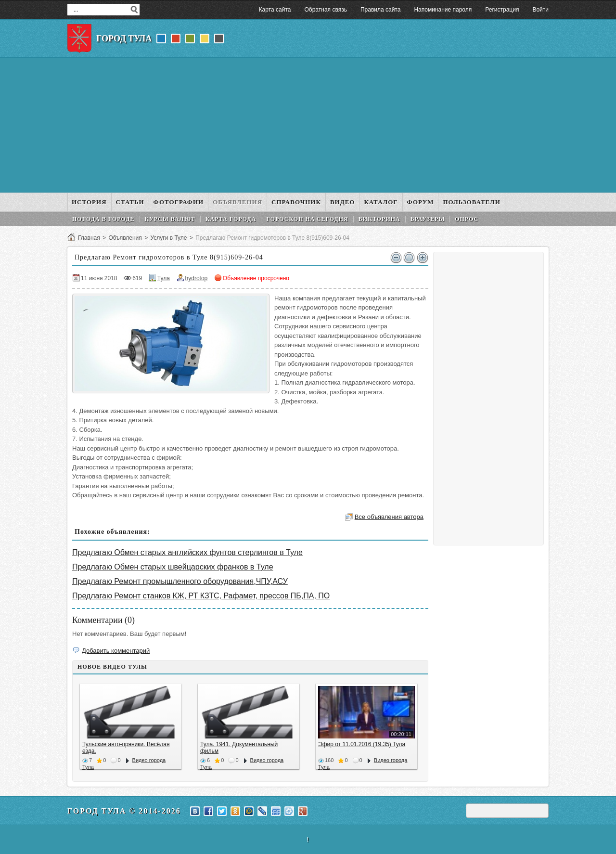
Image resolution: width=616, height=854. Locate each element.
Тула (164, 278)
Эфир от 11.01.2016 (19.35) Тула (362, 744)
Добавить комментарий (116, 651)
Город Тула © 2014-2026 (124, 811)
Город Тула (124, 39)
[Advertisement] (308, 125)
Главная (89, 238)
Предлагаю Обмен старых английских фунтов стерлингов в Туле (187, 552)
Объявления (125, 238)
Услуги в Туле (168, 238)
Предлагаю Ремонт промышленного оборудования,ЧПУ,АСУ (180, 581)
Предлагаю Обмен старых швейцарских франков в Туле (173, 567)
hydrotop (197, 278)
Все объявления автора (389, 517)
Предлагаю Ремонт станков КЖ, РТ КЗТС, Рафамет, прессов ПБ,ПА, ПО (201, 596)
